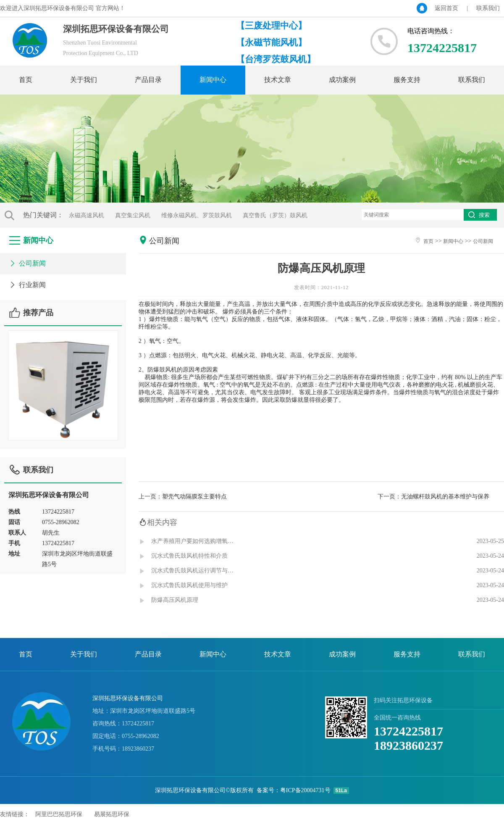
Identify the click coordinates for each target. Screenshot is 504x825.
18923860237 (408, 745)
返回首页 (446, 8)
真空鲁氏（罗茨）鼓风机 (275, 215)
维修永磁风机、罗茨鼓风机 (197, 215)
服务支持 (407, 80)
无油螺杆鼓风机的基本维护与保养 (445, 497)
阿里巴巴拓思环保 (59, 814)
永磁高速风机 (87, 215)
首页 (26, 80)
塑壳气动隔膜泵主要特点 (194, 497)
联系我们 (488, 8)
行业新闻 (27, 285)
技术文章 (278, 80)
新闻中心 (213, 80)
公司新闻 (27, 263)
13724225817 (408, 731)
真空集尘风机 (133, 215)
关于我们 (84, 80)
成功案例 (342, 80)
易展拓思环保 (112, 814)
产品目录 (148, 80)
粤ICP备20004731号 (305, 790)
